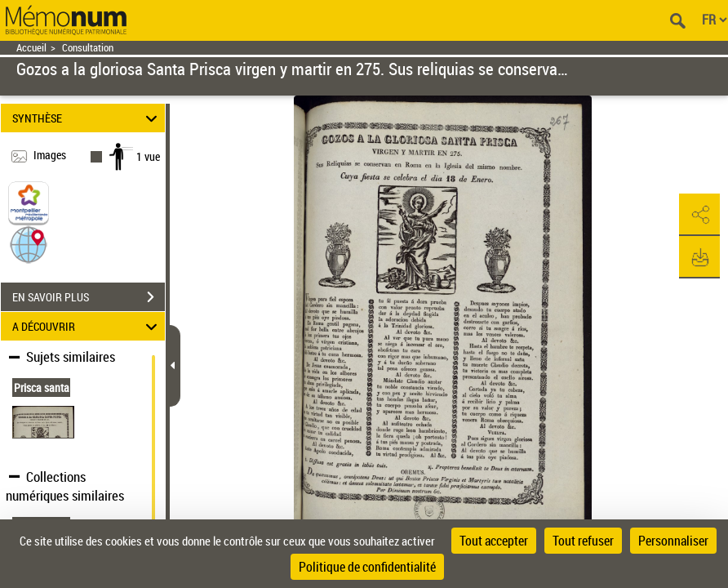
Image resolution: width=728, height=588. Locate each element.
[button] (29, 244)
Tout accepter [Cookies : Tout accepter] (494, 541)
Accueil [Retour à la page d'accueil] (31, 48)
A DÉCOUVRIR (87, 326)
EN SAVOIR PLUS (89, 297)
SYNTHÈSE (87, 118)
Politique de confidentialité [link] (367, 567)
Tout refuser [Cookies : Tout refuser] (583, 541)
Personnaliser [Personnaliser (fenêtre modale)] (673, 541)
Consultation (88, 48)
